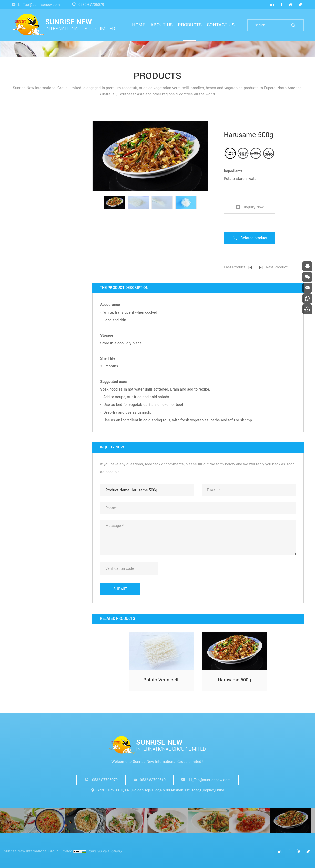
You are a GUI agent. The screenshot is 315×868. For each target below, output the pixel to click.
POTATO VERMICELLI (37, 156)
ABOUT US (162, 25)
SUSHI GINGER (30, 306)
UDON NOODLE (30, 197)
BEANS (23, 283)
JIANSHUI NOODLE (33, 243)
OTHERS (32, 268)
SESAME (24, 291)
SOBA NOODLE (29, 220)
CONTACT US (221, 25)
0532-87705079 (91, 5)
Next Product (285, 267)
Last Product (243, 267)
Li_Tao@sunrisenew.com (39, 5)
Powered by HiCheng (104, 851)
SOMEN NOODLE (31, 212)
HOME (139, 25)
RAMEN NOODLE (31, 204)
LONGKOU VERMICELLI (37, 141)
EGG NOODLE (28, 227)
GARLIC (24, 298)
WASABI (24, 314)
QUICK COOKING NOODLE (39, 189)
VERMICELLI (36, 126)
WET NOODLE (28, 250)
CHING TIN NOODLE (34, 235)
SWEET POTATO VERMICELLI (41, 149)
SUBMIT (129, 589)
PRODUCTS (190, 25)
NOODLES (34, 174)
